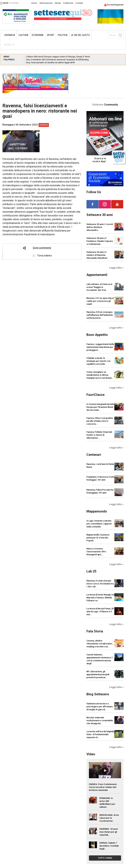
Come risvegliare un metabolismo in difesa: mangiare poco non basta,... (100, 375)
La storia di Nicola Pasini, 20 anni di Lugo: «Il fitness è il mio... (100, 612)
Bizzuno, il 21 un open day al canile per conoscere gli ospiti (100, 301)
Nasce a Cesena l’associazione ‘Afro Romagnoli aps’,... (96, 552)
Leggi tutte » (116, 268)
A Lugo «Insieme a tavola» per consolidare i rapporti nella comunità (99, 524)
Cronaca (10, 35)
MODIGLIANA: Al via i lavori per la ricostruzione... (109, 818)
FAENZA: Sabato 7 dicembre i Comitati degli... (109, 846)
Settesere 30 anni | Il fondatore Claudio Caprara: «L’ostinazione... (100, 241)
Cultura (23, 35)
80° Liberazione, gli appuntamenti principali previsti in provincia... (98, 674)
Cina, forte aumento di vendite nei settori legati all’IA (50, 63)
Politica (63, 35)
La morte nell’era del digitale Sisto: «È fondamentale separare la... (100, 734)
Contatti (79, 3)
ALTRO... (8, 45)
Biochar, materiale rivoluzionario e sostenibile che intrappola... (100, 720)
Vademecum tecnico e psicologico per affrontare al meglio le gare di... (100, 707)
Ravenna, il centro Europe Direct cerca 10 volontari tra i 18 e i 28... (100, 584)
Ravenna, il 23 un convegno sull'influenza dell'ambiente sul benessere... (100, 315)
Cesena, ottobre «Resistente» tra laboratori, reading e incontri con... (100, 644)
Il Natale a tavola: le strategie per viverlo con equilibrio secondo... (98, 361)
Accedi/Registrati (114, 5)
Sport (51, 35)
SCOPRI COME (99, 133)
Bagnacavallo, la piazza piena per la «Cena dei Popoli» (98, 538)
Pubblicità (68, 3)
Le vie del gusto (80, 35)
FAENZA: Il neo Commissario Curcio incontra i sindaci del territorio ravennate (103, 787)
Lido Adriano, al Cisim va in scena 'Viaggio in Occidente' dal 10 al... (99, 287)
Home (34, 3)
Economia (38, 35)
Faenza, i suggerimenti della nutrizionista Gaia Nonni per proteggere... (100, 347)
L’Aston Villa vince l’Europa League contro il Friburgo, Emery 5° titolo (58, 57)
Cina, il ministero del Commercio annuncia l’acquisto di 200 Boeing (57, 60)
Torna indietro (42, 256)
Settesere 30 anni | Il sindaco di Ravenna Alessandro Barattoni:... (98, 255)
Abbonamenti (46, 3)
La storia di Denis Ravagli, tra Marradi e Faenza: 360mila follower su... (100, 598)
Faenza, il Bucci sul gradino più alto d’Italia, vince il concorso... (100, 421)
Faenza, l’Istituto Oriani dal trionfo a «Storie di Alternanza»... (99, 435)
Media (58, 3)
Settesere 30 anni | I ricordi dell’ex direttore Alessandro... (100, 227)
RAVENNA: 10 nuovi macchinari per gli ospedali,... (109, 832)
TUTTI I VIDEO (105, 858)
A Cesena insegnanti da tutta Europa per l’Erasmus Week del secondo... (100, 407)
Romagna (8, 125)
